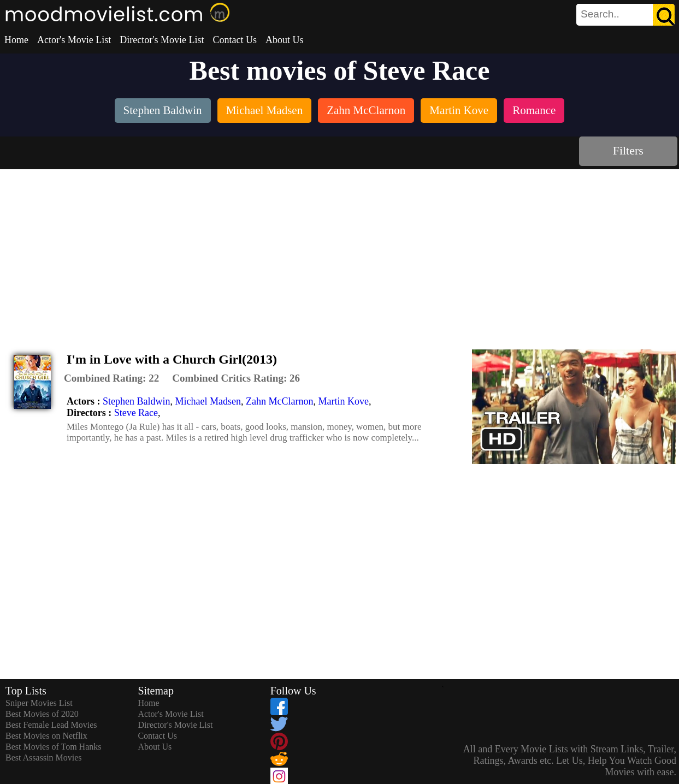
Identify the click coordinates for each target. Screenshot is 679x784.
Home (16, 40)
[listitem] (163, 112)
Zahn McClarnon (279, 401)
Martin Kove (343, 401)
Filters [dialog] (628, 150)
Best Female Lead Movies (51, 725)
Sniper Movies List (39, 703)
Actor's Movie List (74, 40)
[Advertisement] (340, 251)
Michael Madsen (208, 401)
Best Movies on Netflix (46, 736)
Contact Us (235, 40)
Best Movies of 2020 (42, 714)
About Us (285, 40)
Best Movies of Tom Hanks (53, 747)
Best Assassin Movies (44, 758)
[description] (111, 378)
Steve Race (136, 413)
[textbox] (601, 14)
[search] (625, 15)
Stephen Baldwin (137, 401)
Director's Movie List (162, 40)
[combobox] (601, 14)
